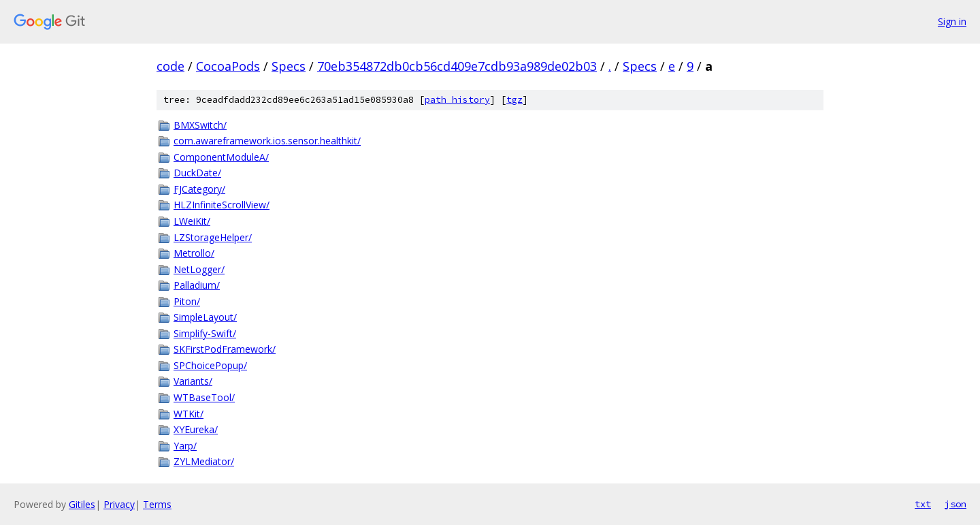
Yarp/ (185, 446)
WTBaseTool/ (204, 397)
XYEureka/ (196, 429)
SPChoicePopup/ (210, 365)
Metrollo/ (194, 253)
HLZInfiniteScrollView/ (222, 205)
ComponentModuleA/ (221, 157)
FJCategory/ (199, 189)
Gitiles (82, 504)
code (170, 66)
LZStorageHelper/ (213, 237)
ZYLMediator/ (204, 461)
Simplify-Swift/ (205, 333)
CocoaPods (228, 66)
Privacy (119, 504)
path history (457, 100)
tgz (514, 100)
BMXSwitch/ (200, 125)
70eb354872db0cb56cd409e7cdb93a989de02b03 (457, 66)
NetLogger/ (199, 269)
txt (923, 504)
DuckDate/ (197, 173)
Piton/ (187, 301)
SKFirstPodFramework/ (225, 349)
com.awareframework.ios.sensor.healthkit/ (267, 141)
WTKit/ (189, 414)
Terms (157, 504)
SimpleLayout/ (205, 317)
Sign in (952, 21)
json (955, 504)
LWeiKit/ (192, 221)
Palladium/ (197, 285)
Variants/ (193, 381)
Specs (289, 66)
